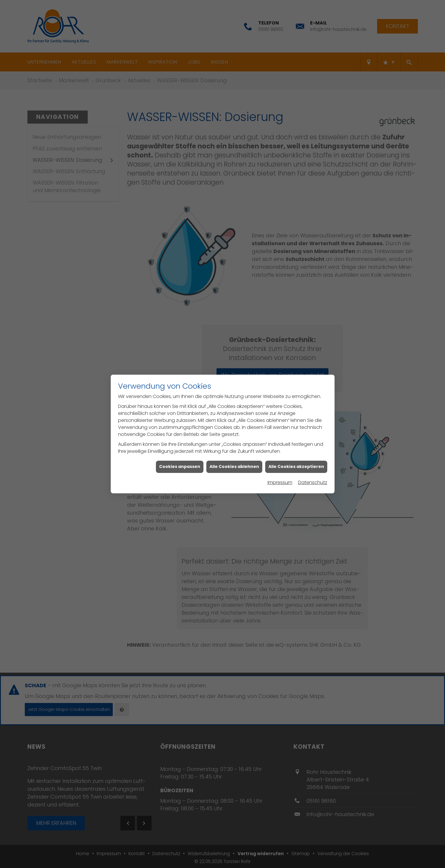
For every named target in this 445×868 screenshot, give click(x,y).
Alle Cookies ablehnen (234, 461)
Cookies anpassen (180, 461)
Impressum (280, 477)
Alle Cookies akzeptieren (296, 461)
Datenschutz (313, 477)
